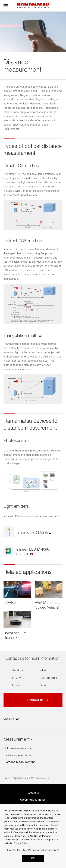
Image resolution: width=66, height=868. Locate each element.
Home (7, 778)
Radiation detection (16, 756)
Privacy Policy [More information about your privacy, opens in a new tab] (21, 844)
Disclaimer (9, 719)
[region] (33, 836)
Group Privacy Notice (33, 800)
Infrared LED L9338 (33, 533)
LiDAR (9, 603)
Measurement (17, 739)
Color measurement (16, 749)
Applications (21, 778)
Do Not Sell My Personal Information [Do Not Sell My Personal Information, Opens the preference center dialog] (32, 850)
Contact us (33, 793)
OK (33, 858)
